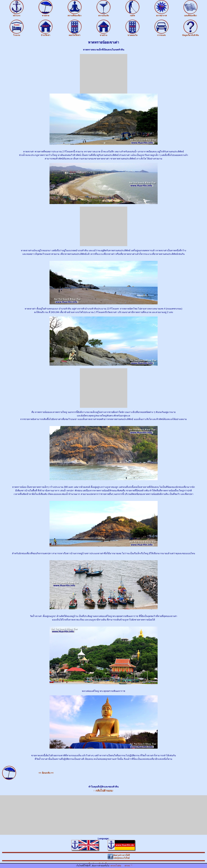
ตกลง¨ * (128, 866)
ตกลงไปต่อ (116, 866)
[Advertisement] (104, 74)
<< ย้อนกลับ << (46, 773)
